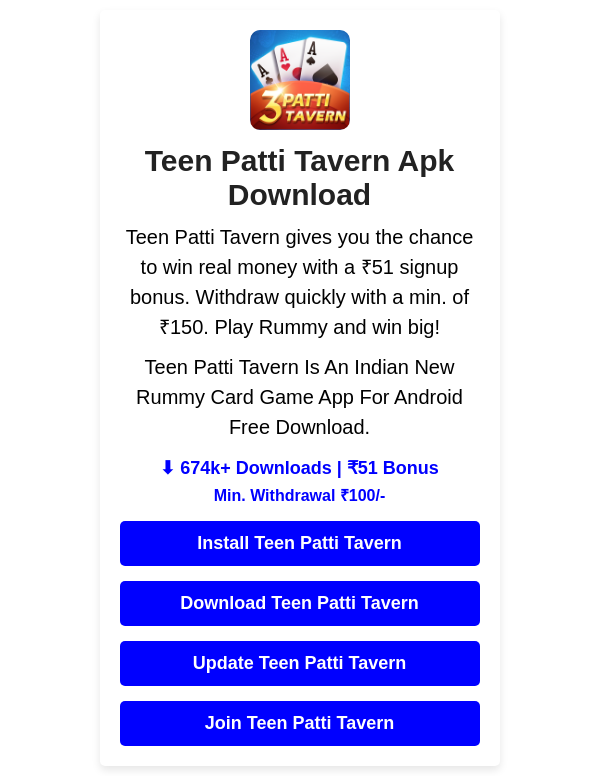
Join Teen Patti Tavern (299, 723)
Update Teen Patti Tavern (299, 663)
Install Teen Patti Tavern (299, 543)
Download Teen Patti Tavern (299, 603)
